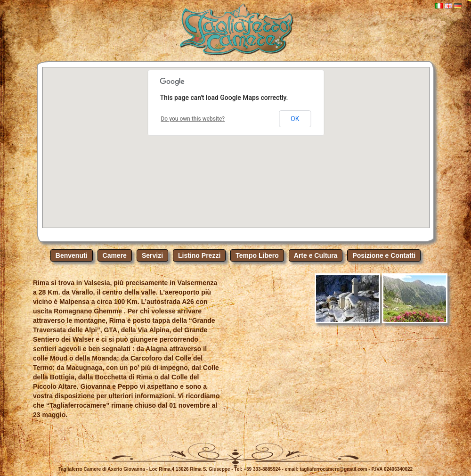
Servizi (152, 255)
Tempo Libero (257, 255)
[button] (236, 139)
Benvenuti (72, 255)
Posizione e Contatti (384, 255)
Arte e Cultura (316, 255)
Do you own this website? (193, 119)
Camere (115, 255)
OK (295, 119)
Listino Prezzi (199, 255)
